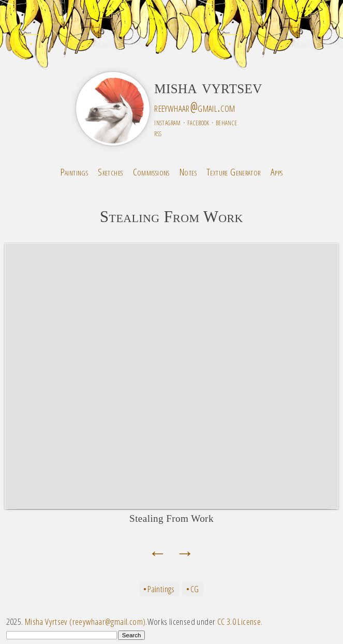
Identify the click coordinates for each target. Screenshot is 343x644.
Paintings (74, 172)
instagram (167, 122)
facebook (198, 122)
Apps (277, 172)
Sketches (110, 172)
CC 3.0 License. (240, 621)
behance (227, 122)
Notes (188, 172)
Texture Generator (234, 172)
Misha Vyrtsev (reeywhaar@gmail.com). (86, 621)
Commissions (151, 172)
